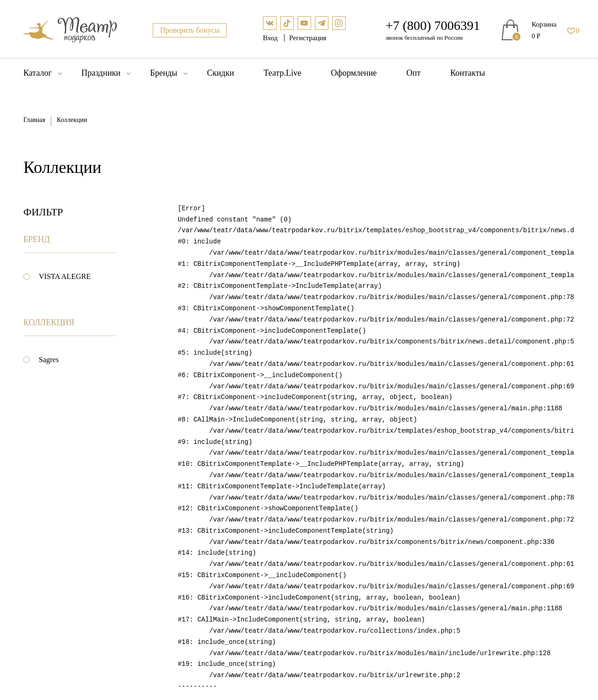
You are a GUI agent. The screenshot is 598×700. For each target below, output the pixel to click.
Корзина (544, 24)
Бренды (164, 73)
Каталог (38, 73)
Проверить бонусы (190, 30)
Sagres (49, 360)
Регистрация (308, 38)
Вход (271, 38)
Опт (414, 73)
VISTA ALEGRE (65, 276)
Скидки (221, 73)
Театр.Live (282, 73)
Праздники (101, 73)
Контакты (468, 73)
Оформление (354, 73)
